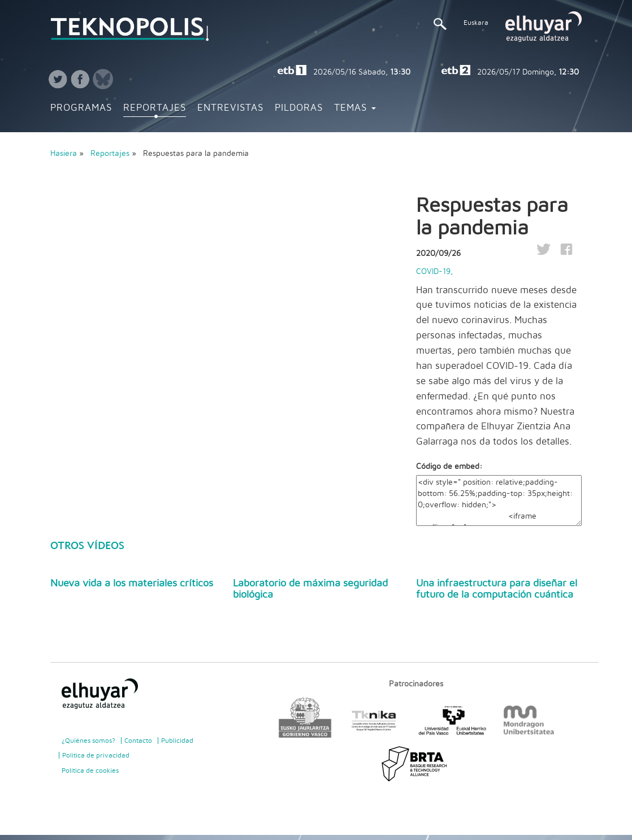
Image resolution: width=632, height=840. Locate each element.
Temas (355, 108)
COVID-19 (433, 272)
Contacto (138, 741)
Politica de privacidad (96, 755)
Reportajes (155, 108)
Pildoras (299, 108)
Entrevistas (230, 108)
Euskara (476, 23)
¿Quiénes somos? (88, 741)
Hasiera (64, 154)
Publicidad (177, 741)
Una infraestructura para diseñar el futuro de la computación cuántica (497, 589)
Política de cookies (90, 771)
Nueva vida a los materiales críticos (132, 584)
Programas (81, 108)
